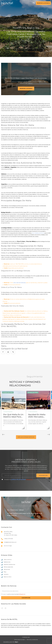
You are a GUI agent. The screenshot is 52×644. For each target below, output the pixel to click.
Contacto (6, 574)
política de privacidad (18, 479)
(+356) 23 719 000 (8, 539)
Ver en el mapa (8, 546)
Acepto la (18, 480)
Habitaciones (7, 562)
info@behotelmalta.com (10, 542)
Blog (5, 572)
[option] (42, 643)
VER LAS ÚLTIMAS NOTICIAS (26, 437)
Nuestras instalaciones (9, 564)
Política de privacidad (19, 640)
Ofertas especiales (8, 567)
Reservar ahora (7, 577)
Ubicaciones (7, 569)
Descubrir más (26, 42)
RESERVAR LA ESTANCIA (43, 3)
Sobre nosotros (8, 560)
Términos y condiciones (32, 640)
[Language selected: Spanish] (45, 643)
